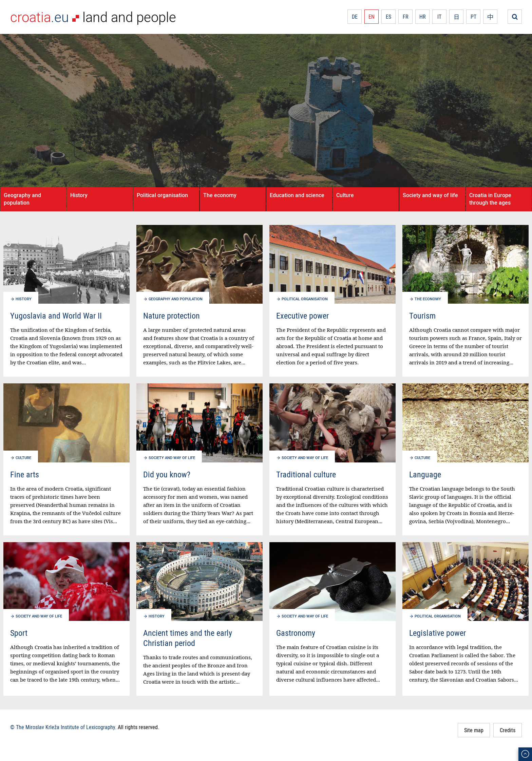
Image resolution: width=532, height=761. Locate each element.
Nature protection (172, 316)
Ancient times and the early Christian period (188, 638)
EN (372, 17)
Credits (508, 730)
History (79, 195)
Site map (474, 730)
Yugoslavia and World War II (56, 316)
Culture (345, 195)
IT (439, 17)
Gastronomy (296, 633)
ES (388, 17)
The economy (220, 195)
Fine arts (25, 474)
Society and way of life (430, 195)
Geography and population (22, 199)
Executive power (302, 316)
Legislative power (438, 633)
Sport (19, 633)
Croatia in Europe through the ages (490, 199)
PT (473, 17)
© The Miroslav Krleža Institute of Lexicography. (63, 727)
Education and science (297, 195)
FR (406, 17)
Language (425, 474)
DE (355, 17)
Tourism (422, 316)
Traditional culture (306, 474)
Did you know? (167, 474)
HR (423, 17)
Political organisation (162, 195)
